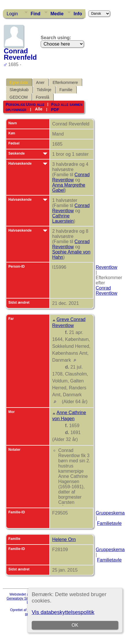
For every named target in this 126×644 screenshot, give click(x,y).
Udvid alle (35, 104)
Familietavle (109, 523)
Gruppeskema (110, 513)
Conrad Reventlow (71, 177)
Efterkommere (65, 82)
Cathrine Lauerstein (63, 218)
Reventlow (107, 267)
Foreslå (43, 97)
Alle (39, 109)
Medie (57, 14)
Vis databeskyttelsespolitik (63, 612)
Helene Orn (64, 539)
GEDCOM (19, 97)
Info (78, 14)
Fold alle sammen (67, 104)
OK (75, 625)
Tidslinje (44, 90)
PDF (55, 109)
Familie (66, 90)
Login (12, 14)
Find (35, 14)
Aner (40, 82)
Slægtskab (19, 90)
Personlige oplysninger (16, 107)
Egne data (19, 82)
